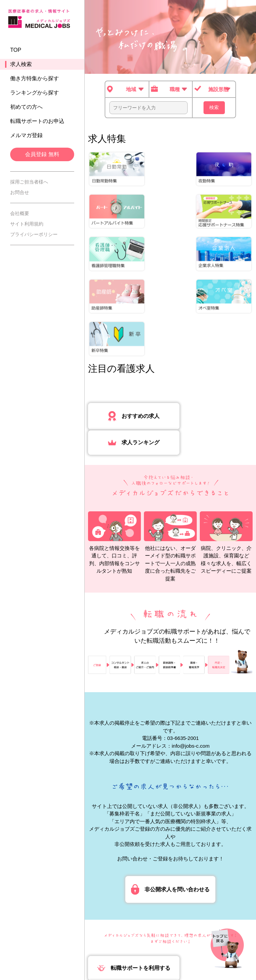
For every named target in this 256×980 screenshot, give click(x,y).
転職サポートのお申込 (37, 123)
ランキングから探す (35, 95)
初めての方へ (26, 109)
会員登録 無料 (42, 156)
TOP (16, 52)
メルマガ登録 (26, 137)
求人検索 (21, 66)
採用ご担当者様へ (29, 184)
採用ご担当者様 (137, 952)
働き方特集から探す (35, 80)
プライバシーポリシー (34, 236)
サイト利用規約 (27, 226)
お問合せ (20, 194)
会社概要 (20, 215)
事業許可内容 (178, 952)
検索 (214, 107)
